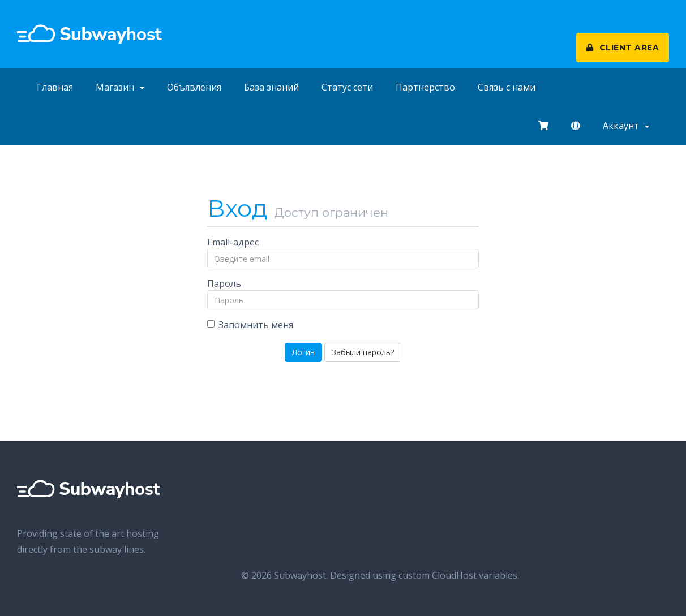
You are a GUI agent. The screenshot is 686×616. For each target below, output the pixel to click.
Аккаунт (626, 126)
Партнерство (425, 87)
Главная (55, 87)
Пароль (224, 283)
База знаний (271, 87)
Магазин (120, 87)
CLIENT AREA (623, 48)
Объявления (194, 87)
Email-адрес (233, 242)
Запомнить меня (250, 325)
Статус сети (347, 87)
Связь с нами (507, 87)
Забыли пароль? (363, 352)
